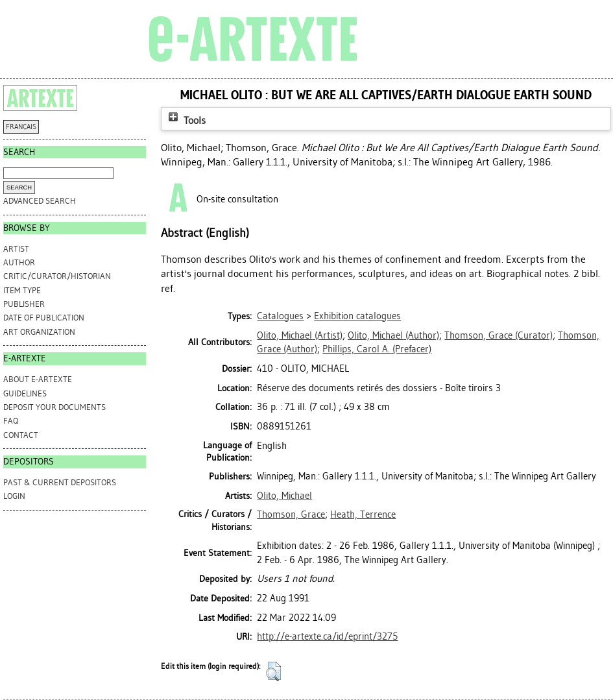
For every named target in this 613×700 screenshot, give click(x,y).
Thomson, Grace (291, 514)
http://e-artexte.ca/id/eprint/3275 (327, 636)
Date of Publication (44, 318)
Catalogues (280, 316)
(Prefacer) (377, 349)
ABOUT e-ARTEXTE (38, 379)
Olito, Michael (284, 496)
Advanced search (40, 201)
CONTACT (21, 435)
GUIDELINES (25, 393)
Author (19, 262)
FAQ (11, 421)
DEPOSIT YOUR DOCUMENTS (54, 407)
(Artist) (300, 335)
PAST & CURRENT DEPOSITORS (60, 482)
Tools (186, 120)
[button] (273, 671)
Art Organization (39, 332)
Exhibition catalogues (357, 316)
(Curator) (499, 335)
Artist (16, 249)
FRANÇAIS (21, 127)
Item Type (22, 290)
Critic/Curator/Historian (57, 276)
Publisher (24, 304)
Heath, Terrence (363, 514)
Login (14, 496)
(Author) (393, 335)
